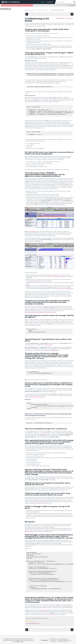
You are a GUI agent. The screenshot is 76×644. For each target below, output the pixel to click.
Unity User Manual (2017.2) (31, 10)
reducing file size (38, 281)
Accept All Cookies (63, 640)
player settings (50, 276)
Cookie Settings (44, 640)
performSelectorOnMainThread (40, 502)
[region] (38, 640)
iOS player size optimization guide (51, 350)
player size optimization (61, 276)
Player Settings (49, 345)
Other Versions (69, 18)
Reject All (54, 640)
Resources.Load (61, 289)
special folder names (51, 614)
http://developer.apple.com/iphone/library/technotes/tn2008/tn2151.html (40, 312)
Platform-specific (42, 10)
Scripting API (50, 2)
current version (28, 5)
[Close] (70, 640)
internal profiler (33, 231)
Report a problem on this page (33, 623)
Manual (43, 2)
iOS (48, 10)
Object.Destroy (70, 289)
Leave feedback (60, 18)
